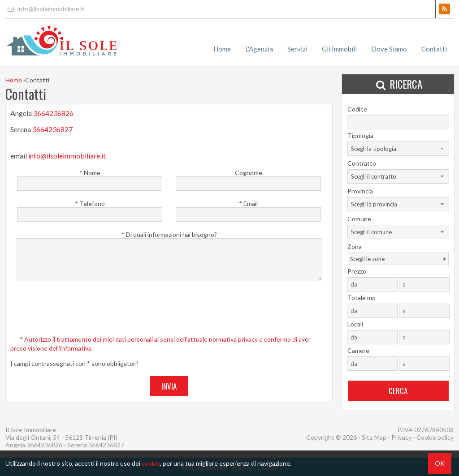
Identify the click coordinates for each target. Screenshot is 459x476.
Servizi (297, 49)
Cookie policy (435, 437)
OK (440, 463)
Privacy (401, 437)
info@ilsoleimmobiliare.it (45, 9)
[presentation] (170, 310)
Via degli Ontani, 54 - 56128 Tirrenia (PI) (61, 437)
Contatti (434, 49)
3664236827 (52, 131)
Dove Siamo (389, 49)
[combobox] (398, 149)
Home (222, 49)
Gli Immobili (339, 49)
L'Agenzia (259, 49)
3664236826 (53, 113)
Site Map (374, 437)
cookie (151, 463)
